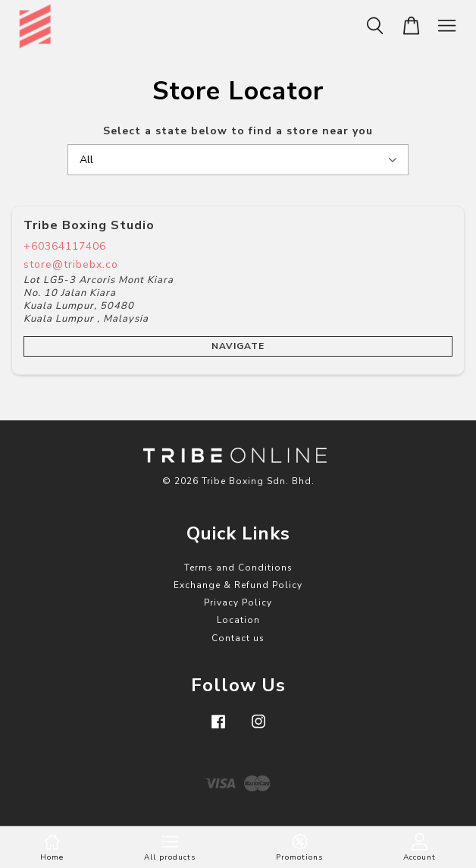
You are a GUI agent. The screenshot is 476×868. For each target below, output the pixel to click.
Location (238, 620)
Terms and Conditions (238, 568)
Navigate (238, 346)
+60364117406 (65, 246)
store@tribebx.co (71, 264)
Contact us (238, 638)
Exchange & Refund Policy (238, 585)
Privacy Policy (238, 602)
